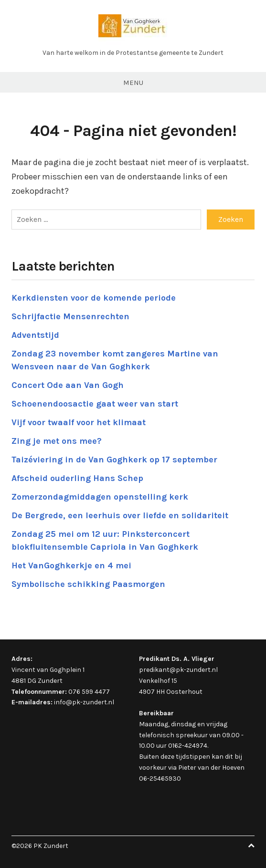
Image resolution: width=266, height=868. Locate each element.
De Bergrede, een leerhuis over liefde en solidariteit (120, 515)
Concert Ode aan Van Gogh (68, 385)
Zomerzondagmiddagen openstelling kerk (100, 497)
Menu (133, 83)
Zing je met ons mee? (57, 441)
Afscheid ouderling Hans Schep (77, 478)
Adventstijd (35, 335)
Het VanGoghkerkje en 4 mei (71, 565)
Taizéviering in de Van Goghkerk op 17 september (114, 460)
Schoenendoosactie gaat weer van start (95, 404)
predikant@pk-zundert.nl (178, 670)
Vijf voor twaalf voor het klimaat (79, 422)
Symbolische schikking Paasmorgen (88, 584)
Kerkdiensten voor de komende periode (94, 298)
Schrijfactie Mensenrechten (70, 316)
